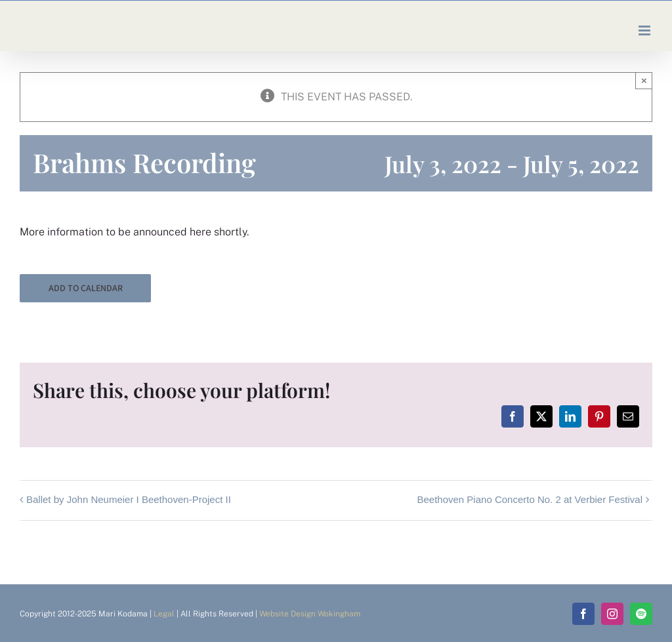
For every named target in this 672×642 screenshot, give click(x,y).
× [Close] (644, 80)
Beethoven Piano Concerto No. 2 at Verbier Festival (530, 499)
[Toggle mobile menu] (645, 30)
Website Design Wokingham (310, 614)
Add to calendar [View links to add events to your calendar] (86, 288)
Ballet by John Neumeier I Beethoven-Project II (129, 499)
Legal (164, 614)
